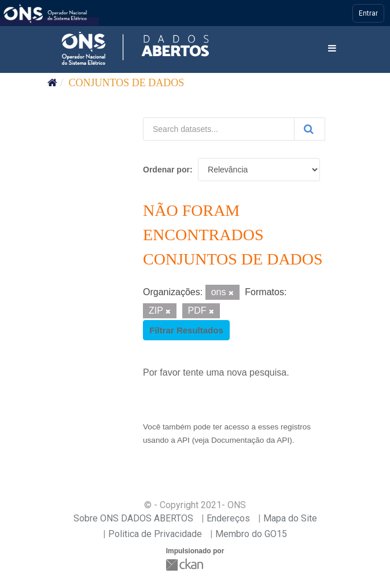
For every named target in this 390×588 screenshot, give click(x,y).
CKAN (186, 565)
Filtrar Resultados (186, 330)
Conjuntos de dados (127, 83)
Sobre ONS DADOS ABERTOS (133, 518)
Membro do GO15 (251, 534)
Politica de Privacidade (155, 534)
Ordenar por (166, 170)
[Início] (52, 83)
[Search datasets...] (219, 129)
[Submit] (310, 129)
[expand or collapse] (332, 49)
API (183, 440)
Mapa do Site (290, 518)
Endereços (228, 518)
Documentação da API (250, 440)
